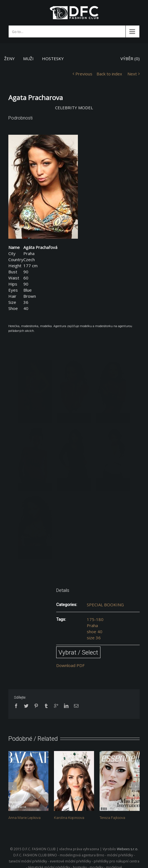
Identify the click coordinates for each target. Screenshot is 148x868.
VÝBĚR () (130, 58)
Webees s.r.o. (128, 849)
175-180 (95, 619)
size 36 (94, 638)
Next (132, 74)
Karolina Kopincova (69, 818)
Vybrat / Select (78, 652)
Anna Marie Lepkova (24, 818)
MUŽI (28, 58)
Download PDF (70, 665)
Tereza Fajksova (112, 818)
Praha (92, 625)
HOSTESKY (53, 58)
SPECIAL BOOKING (105, 605)
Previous (84, 74)
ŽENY (9, 58)
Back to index (109, 74)
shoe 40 (95, 632)
